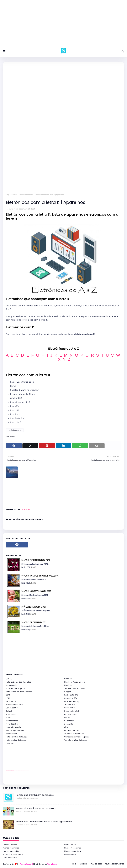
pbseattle (69, 724)
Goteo (8, 717)
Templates (52, 864)
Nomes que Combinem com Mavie (35, 795)
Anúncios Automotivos (74, 734)
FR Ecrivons (11, 701)
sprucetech (11, 714)
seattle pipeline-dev (15, 730)
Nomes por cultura (73, 851)
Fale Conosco (97, 864)
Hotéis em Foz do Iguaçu (17, 737)
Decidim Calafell (72, 711)
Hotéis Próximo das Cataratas (19, 692)
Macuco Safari (25, 776)
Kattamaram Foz (27, 776)
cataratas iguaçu (15, 776)
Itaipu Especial (28, 776)
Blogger (68, 692)
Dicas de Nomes (10, 845)
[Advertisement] (64, 25)
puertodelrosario (13, 727)
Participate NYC (71, 695)
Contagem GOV (71, 698)
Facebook (83, 864)
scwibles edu (12, 734)
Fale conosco (70, 854)
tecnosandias (12, 721)
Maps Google (11, 685)
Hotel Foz (68, 685)
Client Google (16, 770)
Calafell (9, 711)
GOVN (8, 695)
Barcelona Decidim (14, 705)
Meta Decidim (12, 724)
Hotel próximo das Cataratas (18, 682)
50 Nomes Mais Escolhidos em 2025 (36, 591)
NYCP (8, 698)
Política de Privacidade (13, 854)
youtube (6, 765)
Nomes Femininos (11, 848)
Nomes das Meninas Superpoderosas (36, 808)
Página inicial (12, 195)
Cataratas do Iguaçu (30, 776)
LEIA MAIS (33, 567)
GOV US (9, 679)
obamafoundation (72, 730)
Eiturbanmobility (72, 701)
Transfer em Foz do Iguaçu (76, 740)
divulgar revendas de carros (9, 760)
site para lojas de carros (7, 760)
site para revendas (14, 760)
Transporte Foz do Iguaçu (24, 776)
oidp (66, 727)
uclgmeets (69, 721)
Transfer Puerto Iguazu (16, 688)
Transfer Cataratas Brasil (75, 688)
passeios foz (9, 765)
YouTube (15, 770)
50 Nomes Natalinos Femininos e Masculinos (40, 576)
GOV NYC (68, 679)
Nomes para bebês (11, 851)
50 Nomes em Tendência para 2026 (36, 560)
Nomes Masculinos (73, 848)
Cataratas (10, 743)
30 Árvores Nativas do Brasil (34, 607)
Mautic (67, 717)
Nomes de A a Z (71, 845)
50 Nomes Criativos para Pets (34, 622)
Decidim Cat (70, 708)
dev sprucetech (71, 714)
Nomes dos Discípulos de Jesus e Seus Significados (44, 822)
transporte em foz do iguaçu (77, 737)
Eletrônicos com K (26, 195)
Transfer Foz (70, 705)
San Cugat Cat (12, 708)
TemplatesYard (26, 864)
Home (74, 864)
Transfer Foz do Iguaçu (21, 776)
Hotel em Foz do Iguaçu (75, 682)
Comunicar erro (10, 858)
